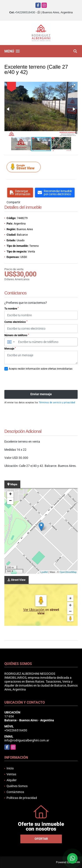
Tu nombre (11, 309)
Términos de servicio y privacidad (57, 403)
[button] (74, 86)
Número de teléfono (17, 335)
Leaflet (44, 572)
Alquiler (12, 780)
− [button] (10, 501)
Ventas (11, 774)
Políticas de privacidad (22, 798)
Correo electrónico (16, 322)
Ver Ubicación (34, 610)
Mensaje (10, 349)
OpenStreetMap (68, 572)
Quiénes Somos (17, 786)
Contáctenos (15, 792)
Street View (24, 167)
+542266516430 (25, 12)
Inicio (10, 768)
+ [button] (10, 494)
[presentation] (38, 380)
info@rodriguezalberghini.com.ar (27, 740)
